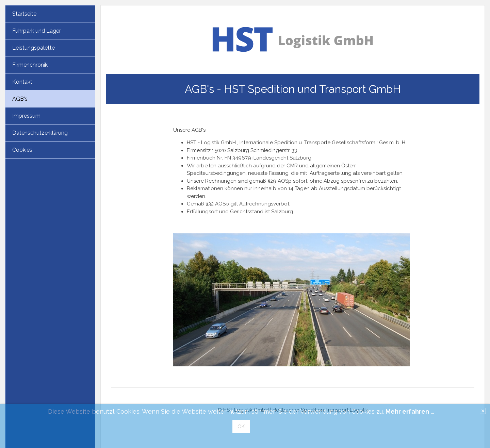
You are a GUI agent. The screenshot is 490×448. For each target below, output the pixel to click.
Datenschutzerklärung (40, 133)
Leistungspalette (34, 48)
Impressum (26, 116)
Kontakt (22, 82)
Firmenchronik (30, 65)
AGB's (20, 99)
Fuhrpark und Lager (37, 31)
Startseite (24, 14)
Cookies (22, 150)
